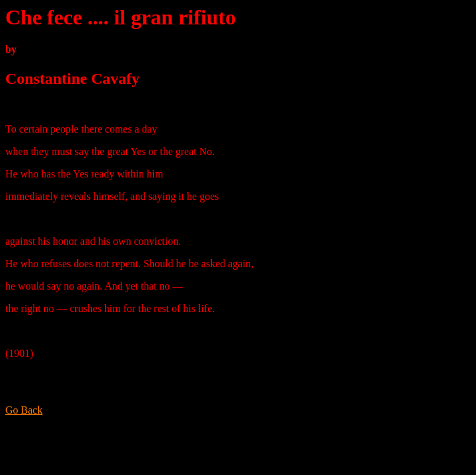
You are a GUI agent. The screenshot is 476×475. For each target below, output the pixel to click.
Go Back (24, 410)
